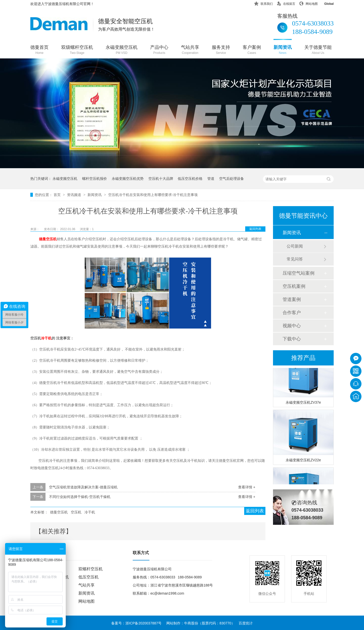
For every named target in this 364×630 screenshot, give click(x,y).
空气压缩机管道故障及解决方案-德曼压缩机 (83, 487)
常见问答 (295, 259)
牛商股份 (191, 623)
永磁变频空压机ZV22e (303, 461)
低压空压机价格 (190, 179)
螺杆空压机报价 (95, 179)
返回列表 (255, 229)
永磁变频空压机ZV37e (303, 403)
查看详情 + (247, 487)
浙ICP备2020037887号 (143, 623)
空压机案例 (294, 286)
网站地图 (308, 3)
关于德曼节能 (318, 50)
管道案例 (292, 299)
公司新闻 (295, 246)
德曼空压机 (48, 239)
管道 (211, 179)
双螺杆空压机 (90, 569)
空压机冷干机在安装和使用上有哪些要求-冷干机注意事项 (153, 195)
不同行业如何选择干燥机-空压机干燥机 (80, 497)
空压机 (76, 512)
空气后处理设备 (232, 179)
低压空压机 (88, 577)
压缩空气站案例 (299, 273)
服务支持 (221, 50)
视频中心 (292, 326)
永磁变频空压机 (122, 50)
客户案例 (252, 50)
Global (326, 3)
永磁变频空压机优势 (128, 179)
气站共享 (190, 50)
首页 (58, 195)
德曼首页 (39, 50)
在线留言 (286, 3)
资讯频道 (75, 195)
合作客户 (292, 313)
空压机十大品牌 (161, 179)
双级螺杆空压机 (77, 50)
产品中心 (159, 50)
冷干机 (90, 512)
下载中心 (292, 339)
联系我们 (263, 3)
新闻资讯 (283, 50)
